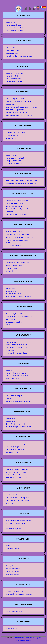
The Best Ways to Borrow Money (16, 348)
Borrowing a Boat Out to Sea (15, 28)
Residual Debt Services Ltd (15, 591)
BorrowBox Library (12, 53)
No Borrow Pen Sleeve (13, 294)
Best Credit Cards (11, 495)
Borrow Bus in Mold (12, 76)
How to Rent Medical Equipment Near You (19, 209)
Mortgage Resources (12, 566)
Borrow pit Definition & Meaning (16, 373)
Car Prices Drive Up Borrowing (16, 475)
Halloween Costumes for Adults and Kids (19, 237)
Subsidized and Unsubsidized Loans (18, 401)
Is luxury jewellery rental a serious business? (20, 317)
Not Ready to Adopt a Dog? (15, 110)
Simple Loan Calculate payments (17, 345)
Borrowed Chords (11, 418)
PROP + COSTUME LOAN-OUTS (17, 240)
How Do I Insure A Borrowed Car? (17, 478)
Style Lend (9, 271)
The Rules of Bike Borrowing (15, 449)
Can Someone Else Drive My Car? (17, 472)
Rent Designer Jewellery (14, 322)
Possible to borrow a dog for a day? (17, 113)
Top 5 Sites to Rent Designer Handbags (19, 297)
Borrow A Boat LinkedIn (13, 25)
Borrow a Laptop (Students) (15, 158)
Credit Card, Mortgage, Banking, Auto (18, 500)
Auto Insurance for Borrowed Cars (17, 469)
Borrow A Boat (10, 22)
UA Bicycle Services (12, 452)
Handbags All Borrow (13, 291)
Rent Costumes (11, 243)
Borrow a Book (10, 48)
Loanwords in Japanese (13, 529)
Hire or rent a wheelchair (14, 206)
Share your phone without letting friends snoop (21, 183)
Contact (28, 640)
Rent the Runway (11, 138)
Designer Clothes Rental (14, 266)
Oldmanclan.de (19, 638)
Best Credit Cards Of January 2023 (17, 498)
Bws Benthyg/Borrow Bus (14, 82)
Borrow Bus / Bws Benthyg (14, 73)
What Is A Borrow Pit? (13, 379)
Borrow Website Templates (14, 396)
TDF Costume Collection (14, 246)
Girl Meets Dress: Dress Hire (15, 133)
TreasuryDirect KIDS (12, 350)
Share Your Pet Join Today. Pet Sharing (19, 115)
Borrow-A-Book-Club (12, 51)
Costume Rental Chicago (14, 232)
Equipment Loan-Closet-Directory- (17, 201)
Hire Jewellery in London (14, 314)
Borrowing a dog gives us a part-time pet (19, 102)
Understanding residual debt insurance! (19, 594)
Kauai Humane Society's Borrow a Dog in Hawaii (22, 107)
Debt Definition (10, 546)
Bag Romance (10, 288)
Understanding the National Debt (16, 353)
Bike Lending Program (13, 447)
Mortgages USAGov (12, 571)
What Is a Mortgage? (12, 574)
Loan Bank (9, 212)
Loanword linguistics (12, 526)
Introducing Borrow (12, 135)
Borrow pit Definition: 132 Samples (17, 376)
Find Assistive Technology (14, 203)
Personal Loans (11, 342)
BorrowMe (9, 399)
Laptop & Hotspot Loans (14, 161)
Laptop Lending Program (14, 164)
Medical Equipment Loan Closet (16, 214)
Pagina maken (30, 638)
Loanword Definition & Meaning (16, 523)
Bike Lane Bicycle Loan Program (16, 444)
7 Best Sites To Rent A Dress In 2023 (18, 263)
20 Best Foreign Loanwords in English (18, 520)
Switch (8, 325)
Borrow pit (9, 370)
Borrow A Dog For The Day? (15, 99)
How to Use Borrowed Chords (15, 424)
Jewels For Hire (11, 319)
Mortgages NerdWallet (13, 569)
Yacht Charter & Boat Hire (14, 31)
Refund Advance (11, 628)
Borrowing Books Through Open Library (19, 56)
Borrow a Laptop (11, 155)
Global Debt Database (13, 549)
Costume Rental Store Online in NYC (18, 235)
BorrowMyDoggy (11, 104)
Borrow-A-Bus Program (13, 79)
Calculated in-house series (14, 611)
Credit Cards (10, 503)
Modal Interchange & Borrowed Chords (18, 427)
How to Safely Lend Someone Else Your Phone (21, 181)
